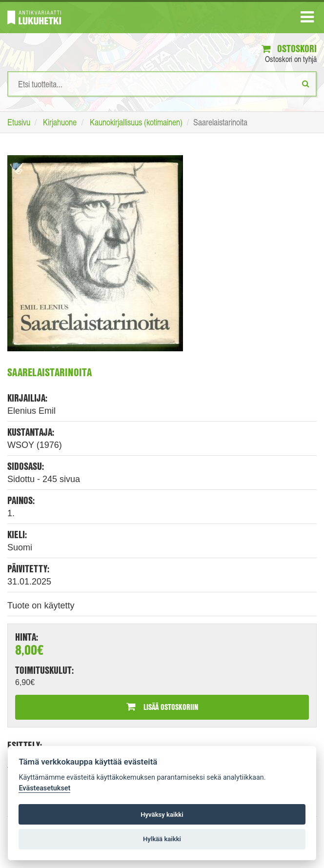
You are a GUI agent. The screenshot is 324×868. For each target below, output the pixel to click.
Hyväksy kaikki (162, 815)
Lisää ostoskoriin (162, 707)
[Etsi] (306, 83)
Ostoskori (289, 49)
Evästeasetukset (44, 788)
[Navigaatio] (307, 19)
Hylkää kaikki (162, 839)
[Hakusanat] (162, 84)
